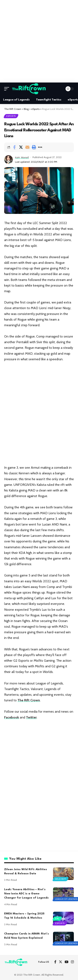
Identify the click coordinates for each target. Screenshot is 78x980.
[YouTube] (67, 962)
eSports (11, 116)
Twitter (31, 717)
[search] (59, 89)
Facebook (12, 717)
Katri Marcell (22, 157)
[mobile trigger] (8, 89)
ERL (57, 918)
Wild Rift (61, 879)
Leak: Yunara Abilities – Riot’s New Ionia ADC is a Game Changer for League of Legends (26, 894)
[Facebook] (55, 962)
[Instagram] (72, 962)
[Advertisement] (39, 41)
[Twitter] (61, 962)
